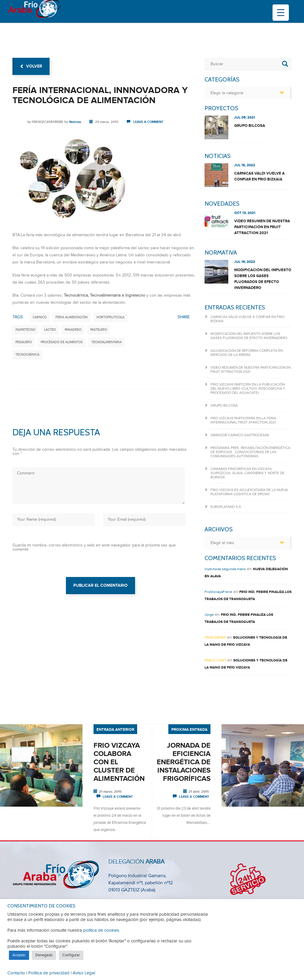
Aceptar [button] (19, 955)
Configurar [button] (71, 955)
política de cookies (101, 930)
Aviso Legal (84, 973)
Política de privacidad (49, 973)
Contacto (16, 973)
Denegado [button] (44, 955)
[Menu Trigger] (281, 13)
